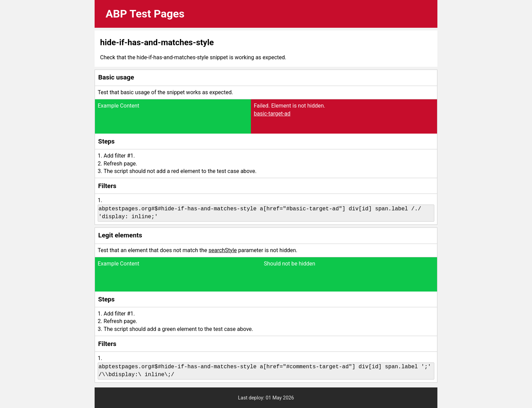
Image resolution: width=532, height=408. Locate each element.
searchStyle (223, 250)
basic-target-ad (272, 114)
